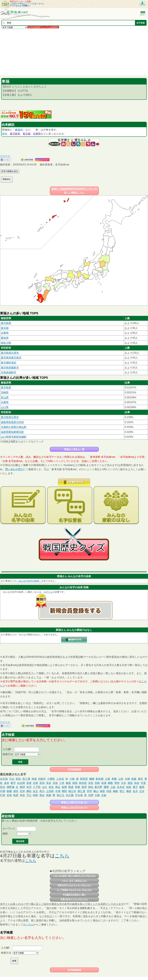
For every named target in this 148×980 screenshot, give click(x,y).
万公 (29, 795)
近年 (5, 134)
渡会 (42, 795)
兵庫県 (37, 134)
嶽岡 (64, 787)
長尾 (29, 783)
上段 (121, 779)
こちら (62, 856)
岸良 (91, 783)
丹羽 (89, 791)
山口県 (5, 407)
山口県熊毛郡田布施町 (14, 437)
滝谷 (49, 783)
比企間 (21, 783)
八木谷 (60, 779)
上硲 (113, 787)
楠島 (116, 791)
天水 (124, 783)
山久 (45, 787)
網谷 (29, 791)
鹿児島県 (15, 134)
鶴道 (71, 787)
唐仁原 (81, 791)
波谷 (51, 787)
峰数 (110, 783)
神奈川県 (6, 343)
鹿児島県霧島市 (10, 368)
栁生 (91, 787)
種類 (5, 834)
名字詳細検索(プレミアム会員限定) (43, 27)
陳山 (96, 791)
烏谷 (137, 783)
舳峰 (92, 779)
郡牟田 (84, 779)
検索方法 (8, 754)
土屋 (107, 779)
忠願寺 (42, 779)
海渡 (102, 791)
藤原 (142, 787)
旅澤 (84, 787)
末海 (9, 795)
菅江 (122, 791)
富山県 (5, 397)
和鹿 (78, 787)
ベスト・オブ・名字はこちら (74, 881)
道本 (7, 783)
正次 (142, 791)
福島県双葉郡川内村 (12, 422)
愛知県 (5, 338)
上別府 (50, 791)
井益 (22, 795)
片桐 (127, 779)
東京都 (27, 134)
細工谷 (72, 791)
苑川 (42, 791)
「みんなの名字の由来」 (29, 581)
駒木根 (100, 779)
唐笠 (140, 779)
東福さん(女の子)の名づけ (74, 807)
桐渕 (22, 787)
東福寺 (19, 130)
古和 (35, 783)
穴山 (12, 779)
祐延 (129, 787)
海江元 (60, 795)
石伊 (22, 791)
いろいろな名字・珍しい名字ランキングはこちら (74, 876)
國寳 (106, 787)
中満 (3, 791)
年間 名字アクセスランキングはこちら (74, 885)
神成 (34, 779)
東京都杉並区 (9, 363)
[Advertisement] (74, 52)
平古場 (79, 795)
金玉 (35, 791)
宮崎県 (5, 392)
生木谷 (121, 787)
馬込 (58, 787)
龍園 (9, 791)
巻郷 (114, 779)
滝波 (55, 783)
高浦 (104, 783)
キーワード (9, 829)
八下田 (37, 787)
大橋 (97, 795)
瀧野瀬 (10, 787)
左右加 (4, 779)
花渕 (42, 783)
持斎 (109, 791)
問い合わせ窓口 (14, 469)
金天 (135, 791)
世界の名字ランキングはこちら (74, 899)
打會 (3, 795)
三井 (62, 783)
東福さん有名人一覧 (74, 449)
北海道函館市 (9, 372)
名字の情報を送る (10, 171)
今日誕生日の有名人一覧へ (74, 895)
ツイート (5, 156)
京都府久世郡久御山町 (14, 427)
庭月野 (98, 787)
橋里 (68, 783)
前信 (18, 779)
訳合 (3, 787)
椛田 (75, 783)
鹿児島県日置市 (10, 353)
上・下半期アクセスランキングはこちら (74, 890)
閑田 (64, 791)
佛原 (129, 791)
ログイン (48, 592)
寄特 (117, 783)
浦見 (16, 791)
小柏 (72, 779)
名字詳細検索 (74, 769)
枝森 (134, 779)
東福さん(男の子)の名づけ (74, 802)
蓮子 (135, 787)
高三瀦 (26, 779)
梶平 (13, 783)
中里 (143, 783)
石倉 (104, 795)
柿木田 (83, 783)
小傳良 (51, 779)
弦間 (91, 795)
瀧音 (130, 783)
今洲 (58, 791)
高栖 (49, 795)
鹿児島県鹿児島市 (11, 358)
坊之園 (70, 795)
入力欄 (6, 749)
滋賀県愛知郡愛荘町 (12, 432)
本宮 (29, 787)
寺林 (97, 783)
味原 (16, 795)
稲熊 (35, 795)
